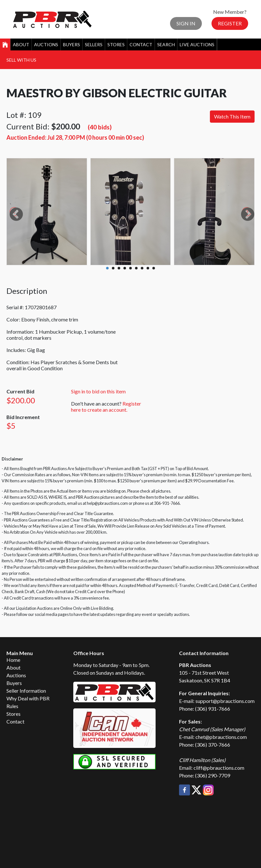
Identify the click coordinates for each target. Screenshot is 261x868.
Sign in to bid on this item (98, 391)
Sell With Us (21, 60)
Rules (12, 706)
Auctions (46, 44)
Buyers (72, 44)
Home (13, 660)
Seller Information (26, 691)
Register (230, 23)
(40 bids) (100, 127)
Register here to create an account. (106, 407)
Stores (116, 44)
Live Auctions (197, 44)
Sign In (186, 23)
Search (166, 44)
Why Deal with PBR (28, 698)
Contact (141, 44)
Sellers (94, 44)
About (21, 44)
